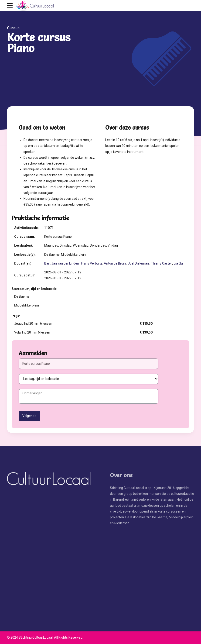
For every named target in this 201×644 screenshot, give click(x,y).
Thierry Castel (161, 263)
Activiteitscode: (26, 228)
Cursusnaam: (25, 237)
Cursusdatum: (25, 275)
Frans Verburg (91, 263)
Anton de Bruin (115, 263)
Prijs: (16, 316)
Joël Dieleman (138, 263)
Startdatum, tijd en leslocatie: (35, 289)
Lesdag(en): (24, 245)
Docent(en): (23, 263)
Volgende (29, 416)
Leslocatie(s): (25, 255)
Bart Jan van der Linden (62, 263)
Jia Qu (178, 263)
